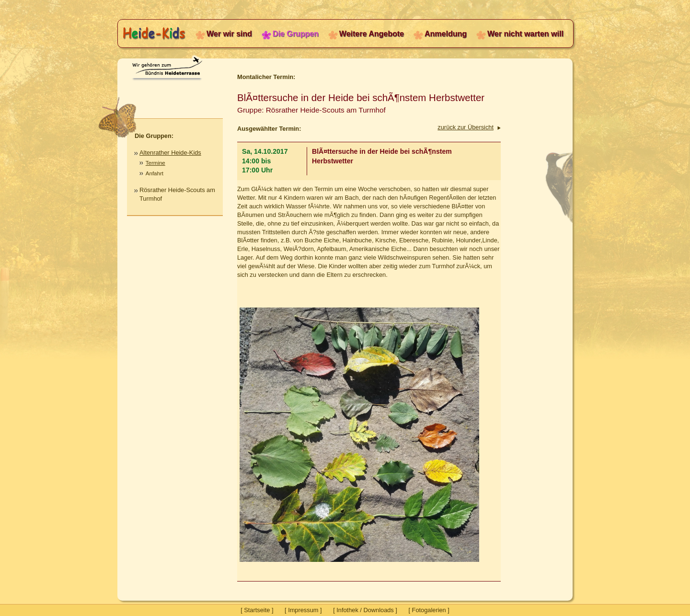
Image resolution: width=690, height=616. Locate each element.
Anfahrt (155, 173)
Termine (155, 163)
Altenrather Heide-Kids (170, 153)
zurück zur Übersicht (466, 127)
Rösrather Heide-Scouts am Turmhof (177, 194)
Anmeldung (446, 34)
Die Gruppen (296, 34)
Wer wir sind (229, 34)
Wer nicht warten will (525, 34)
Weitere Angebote (372, 34)
